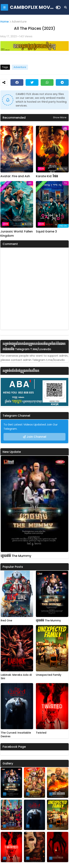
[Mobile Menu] (4, 7)
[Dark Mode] (58, 7)
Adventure (19, 22)
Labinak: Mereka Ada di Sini (16, 677)
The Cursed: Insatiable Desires (16, 735)
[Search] (66, 7)
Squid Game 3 (46, 232)
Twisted (41, 733)
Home (5, 22)
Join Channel (36, 437)
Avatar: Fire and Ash (15, 176)
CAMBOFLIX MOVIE (32, 7)
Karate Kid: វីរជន (47, 176)
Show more (60, 117)
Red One (6, 621)
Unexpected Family (49, 675)
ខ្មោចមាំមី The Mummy (16, 556)
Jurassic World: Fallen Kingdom (17, 234)
